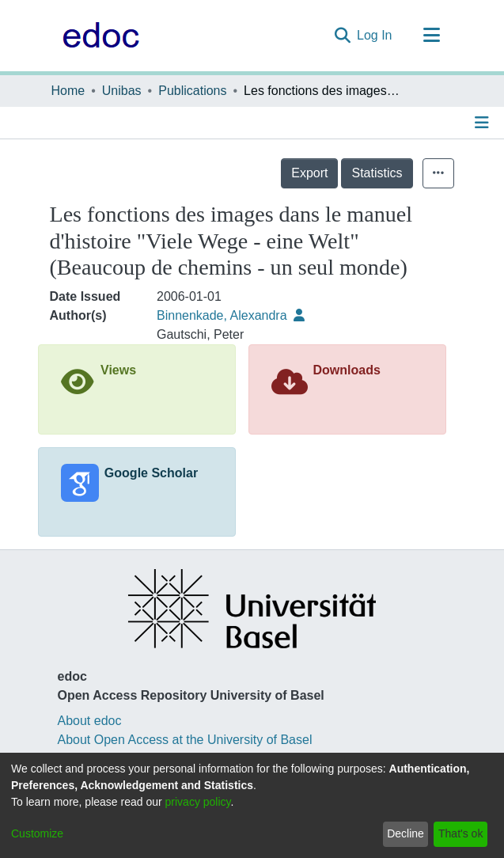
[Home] (97, 36)
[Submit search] (342, 36)
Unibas (122, 91)
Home (68, 91)
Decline (405, 833)
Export (309, 173)
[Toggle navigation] (432, 36)
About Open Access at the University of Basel (185, 740)
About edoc (90, 721)
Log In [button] (375, 35)
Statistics (377, 173)
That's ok (460, 833)
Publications (192, 91)
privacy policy (198, 802)
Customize (37, 833)
